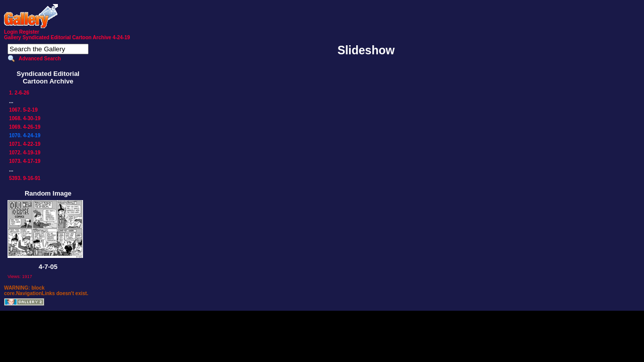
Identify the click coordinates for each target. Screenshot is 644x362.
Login (11, 32)
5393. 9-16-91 (25, 178)
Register (29, 32)
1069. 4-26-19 (25, 127)
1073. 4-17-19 (25, 161)
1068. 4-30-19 (25, 118)
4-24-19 (121, 37)
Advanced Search (40, 59)
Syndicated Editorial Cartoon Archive (67, 37)
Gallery (13, 37)
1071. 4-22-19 (25, 144)
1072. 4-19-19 (25, 153)
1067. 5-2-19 (23, 110)
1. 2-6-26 (19, 93)
